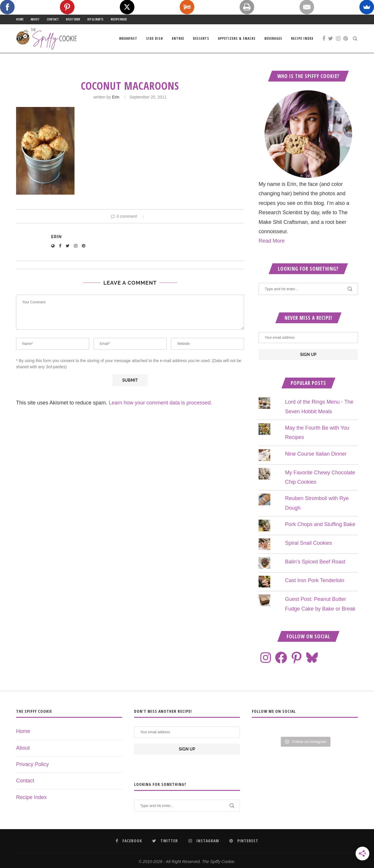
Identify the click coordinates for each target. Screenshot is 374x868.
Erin (116, 97)
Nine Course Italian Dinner (316, 454)
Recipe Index (119, 19)
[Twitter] (331, 39)
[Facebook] (324, 39)
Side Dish (155, 38)
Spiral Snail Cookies (308, 543)
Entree (178, 38)
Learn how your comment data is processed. (160, 403)
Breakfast (128, 38)
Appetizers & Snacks (237, 38)
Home (20, 19)
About (35, 19)
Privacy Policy (32, 764)
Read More (272, 241)
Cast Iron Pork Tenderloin (315, 580)
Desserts (201, 38)
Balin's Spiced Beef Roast (315, 562)
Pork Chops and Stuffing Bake (320, 524)
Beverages (273, 38)
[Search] (355, 39)
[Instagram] (338, 39)
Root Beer (73, 19)
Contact (53, 19)
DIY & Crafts (95, 19)
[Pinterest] (346, 39)
